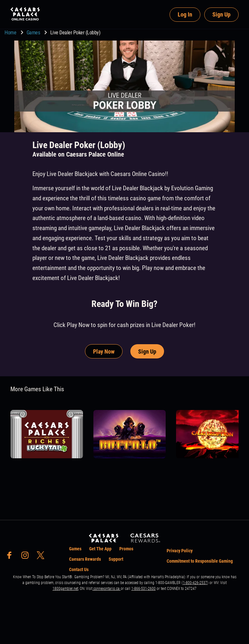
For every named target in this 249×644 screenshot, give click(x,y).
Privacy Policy (180, 551)
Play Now (104, 351)
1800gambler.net (65, 589)
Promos (126, 549)
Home (11, 33)
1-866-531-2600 (143, 589)
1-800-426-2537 (195, 583)
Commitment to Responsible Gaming (200, 561)
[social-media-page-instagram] (27, 557)
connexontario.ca (107, 589)
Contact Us (79, 569)
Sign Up (221, 14)
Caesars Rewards (85, 559)
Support (116, 559)
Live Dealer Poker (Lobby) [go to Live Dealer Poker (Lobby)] (75, 33)
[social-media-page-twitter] (42, 557)
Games (34, 33)
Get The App (100, 549)
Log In (185, 14)
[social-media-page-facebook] (11, 557)
